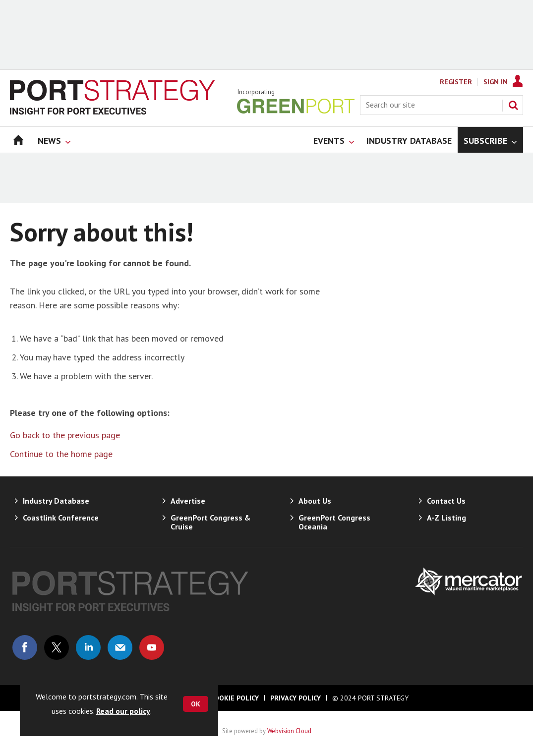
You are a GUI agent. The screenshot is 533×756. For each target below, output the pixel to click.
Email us (120, 647)
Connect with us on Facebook (25, 647)
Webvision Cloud (289, 731)
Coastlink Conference (61, 518)
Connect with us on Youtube (152, 647)
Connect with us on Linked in (88, 647)
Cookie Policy (235, 698)
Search (513, 105)
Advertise (188, 501)
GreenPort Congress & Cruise (210, 522)
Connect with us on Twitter (57, 647)
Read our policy (123, 711)
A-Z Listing (446, 518)
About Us (315, 501)
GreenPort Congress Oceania (334, 522)
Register (456, 82)
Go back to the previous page (65, 435)
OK (196, 704)
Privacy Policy (296, 698)
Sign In (496, 82)
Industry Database (56, 501)
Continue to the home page (61, 454)
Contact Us (446, 501)
